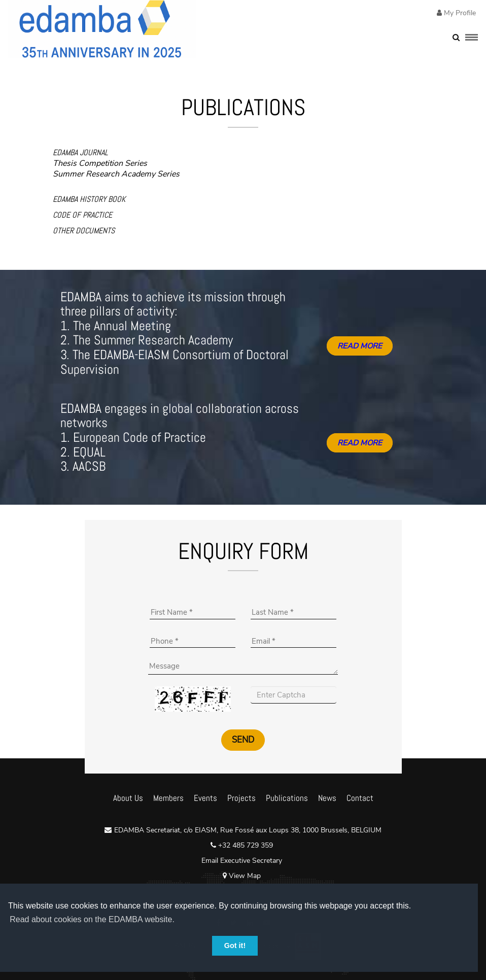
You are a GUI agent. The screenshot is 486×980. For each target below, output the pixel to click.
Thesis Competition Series (100, 163)
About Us (128, 798)
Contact (360, 798)
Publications (287, 798)
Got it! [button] (235, 946)
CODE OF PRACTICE (82, 215)
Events (205, 798)
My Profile (459, 13)
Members (168, 798)
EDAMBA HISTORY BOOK (89, 199)
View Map (242, 876)
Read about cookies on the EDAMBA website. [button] (92, 919)
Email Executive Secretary (242, 861)
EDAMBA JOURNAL (80, 152)
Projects (241, 798)
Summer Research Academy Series (116, 174)
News (327, 798)
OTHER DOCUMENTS (84, 231)
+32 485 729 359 (245, 845)
